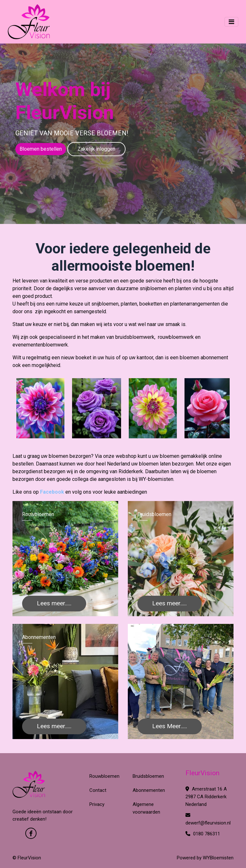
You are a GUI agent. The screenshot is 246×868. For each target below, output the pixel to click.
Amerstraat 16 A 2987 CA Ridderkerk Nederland (206, 797)
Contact (98, 790)
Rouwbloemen (104, 776)
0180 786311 (203, 834)
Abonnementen (149, 790)
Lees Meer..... (170, 726)
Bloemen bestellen (41, 149)
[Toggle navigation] (231, 22)
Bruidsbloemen (148, 776)
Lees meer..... (54, 603)
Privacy (97, 804)
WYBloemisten (218, 858)
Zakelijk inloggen (96, 149)
